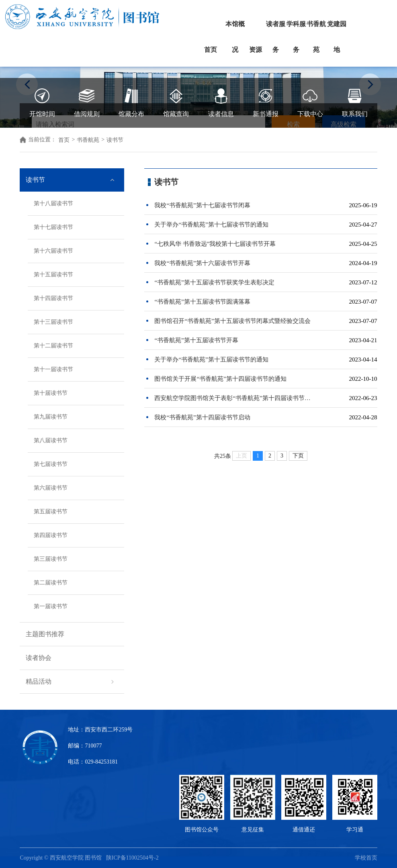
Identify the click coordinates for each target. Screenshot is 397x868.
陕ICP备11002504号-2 (133, 858)
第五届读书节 (51, 512)
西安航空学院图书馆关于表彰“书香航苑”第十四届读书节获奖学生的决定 (234, 398)
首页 (211, 50)
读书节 (35, 180)
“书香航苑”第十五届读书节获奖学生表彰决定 (214, 282)
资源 (256, 50)
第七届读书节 (51, 464)
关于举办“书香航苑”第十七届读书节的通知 (211, 225)
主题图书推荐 (45, 634)
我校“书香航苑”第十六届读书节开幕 (202, 263)
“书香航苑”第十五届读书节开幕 (196, 340)
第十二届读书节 (53, 346)
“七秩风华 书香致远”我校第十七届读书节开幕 (215, 244)
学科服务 (296, 37)
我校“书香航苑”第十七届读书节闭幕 (202, 205)
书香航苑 (316, 37)
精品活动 (39, 681)
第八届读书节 (51, 440)
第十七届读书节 (53, 227)
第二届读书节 (51, 583)
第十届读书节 (51, 393)
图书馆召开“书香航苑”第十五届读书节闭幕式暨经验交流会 (232, 321)
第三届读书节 (51, 559)
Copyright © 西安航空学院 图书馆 (63, 858)
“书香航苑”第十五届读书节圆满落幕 (202, 302)
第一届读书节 (51, 606)
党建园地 (337, 37)
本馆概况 (235, 37)
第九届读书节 (51, 417)
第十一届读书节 (53, 369)
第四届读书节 (51, 535)
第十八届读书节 (53, 203)
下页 (298, 456)
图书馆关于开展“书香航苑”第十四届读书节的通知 (220, 379)
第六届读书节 (51, 488)
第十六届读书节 (53, 251)
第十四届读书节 (53, 298)
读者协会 (39, 658)
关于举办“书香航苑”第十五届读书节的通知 (211, 359)
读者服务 (276, 37)
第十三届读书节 (53, 322)
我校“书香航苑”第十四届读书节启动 (202, 417)
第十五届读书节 (53, 275)
